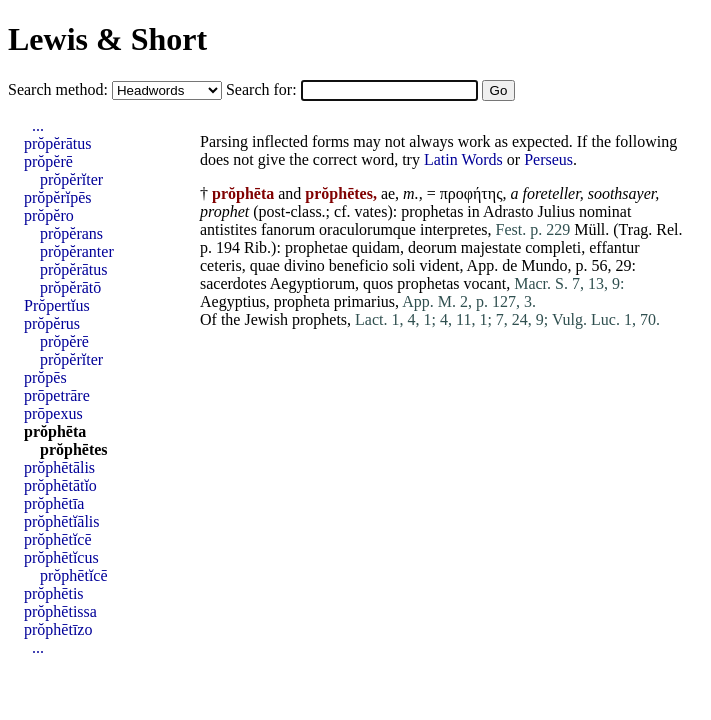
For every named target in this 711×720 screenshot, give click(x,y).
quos (378, 283)
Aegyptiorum (312, 283)
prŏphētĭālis (62, 521)
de (509, 265)
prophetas (432, 211)
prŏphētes (74, 449)
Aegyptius (233, 301)
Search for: (263, 89)
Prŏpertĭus (57, 305)
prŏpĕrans (71, 233)
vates (371, 211)
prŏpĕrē (48, 161)
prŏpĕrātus (58, 143)
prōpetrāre (57, 395)
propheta (302, 301)
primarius (364, 301)
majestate (491, 247)
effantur (614, 247)
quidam (376, 247)
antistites (228, 229)
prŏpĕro (49, 215)
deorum (432, 247)
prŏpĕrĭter (71, 179)
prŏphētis (54, 593)
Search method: (60, 89)
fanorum (288, 229)
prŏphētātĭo (60, 485)
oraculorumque (367, 229)
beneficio (359, 265)
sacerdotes (233, 283)
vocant (485, 283)
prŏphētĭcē (58, 539)
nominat (605, 211)
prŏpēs (45, 377)
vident (440, 265)
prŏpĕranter (77, 251)
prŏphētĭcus (61, 557)
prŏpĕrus (52, 323)
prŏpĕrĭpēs (58, 197)
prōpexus (53, 413)
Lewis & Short (107, 39)
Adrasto (508, 211)
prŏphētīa (54, 503)
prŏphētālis (59, 467)
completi (553, 247)
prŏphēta (55, 431)
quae (265, 265)
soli (403, 265)
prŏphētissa (60, 611)
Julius (556, 211)
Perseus (548, 159)
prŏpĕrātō (70, 287)
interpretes (454, 229)
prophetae (316, 247)
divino (304, 265)
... (38, 125)
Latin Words (463, 159)
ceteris (221, 265)
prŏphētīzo (58, 629)
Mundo (544, 265)
